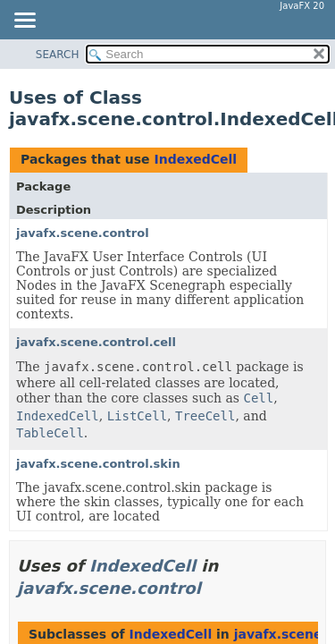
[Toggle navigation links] (24, 21)
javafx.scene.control (83, 233)
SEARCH (58, 55)
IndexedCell (195, 159)
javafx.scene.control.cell (96, 342)
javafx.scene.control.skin (98, 464)
